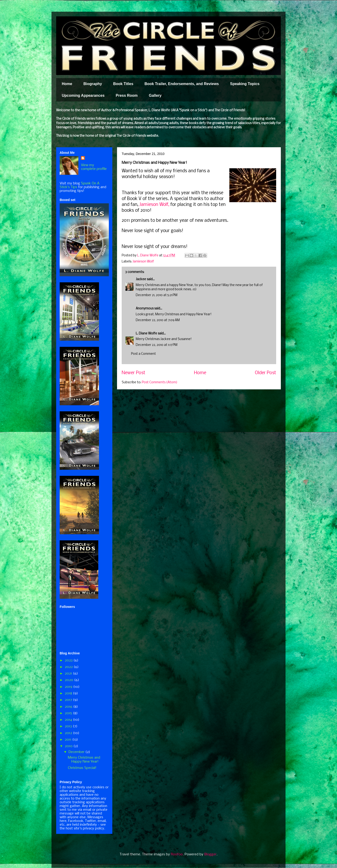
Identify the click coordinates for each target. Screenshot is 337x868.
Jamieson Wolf (143, 262)
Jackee (141, 279)
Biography (93, 84)
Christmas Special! (82, 768)
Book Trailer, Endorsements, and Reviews (182, 84)
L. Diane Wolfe (146, 334)
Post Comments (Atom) (160, 382)
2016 (69, 707)
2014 (69, 720)
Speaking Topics (245, 84)
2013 (69, 726)
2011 (69, 740)
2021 (69, 674)
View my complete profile (94, 167)
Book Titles (123, 84)
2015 (69, 713)
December (77, 752)
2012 (69, 733)
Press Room (127, 95)
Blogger (210, 854)
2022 (69, 667)
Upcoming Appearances (83, 95)
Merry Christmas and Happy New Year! (84, 760)
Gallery (155, 95)
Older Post (266, 373)
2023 (69, 660)
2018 (69, 693)
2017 (69, 700)
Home (67, 84)
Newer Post (134, 373)
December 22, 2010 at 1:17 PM (157, 345)
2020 (70, 680)
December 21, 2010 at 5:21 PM (157, 295)
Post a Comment (143, 354)
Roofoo (177, 854)
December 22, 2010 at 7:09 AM (158, 320)
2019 (69, 687)
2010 (69, 746)
